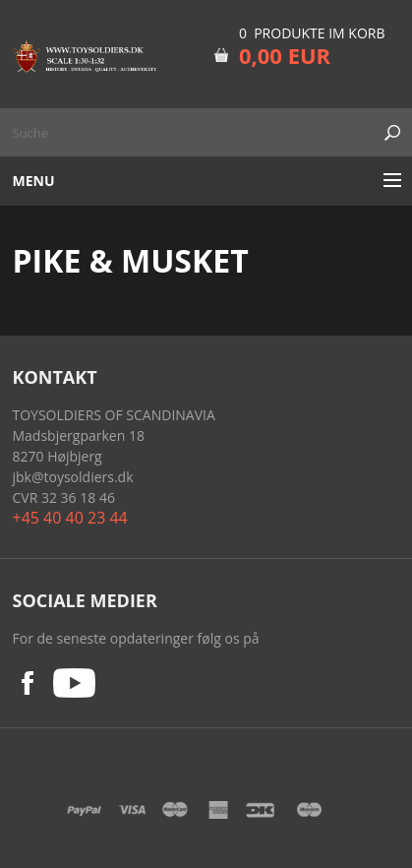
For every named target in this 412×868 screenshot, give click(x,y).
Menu (34, 181)
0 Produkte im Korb (312, 33)
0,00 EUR (285, 55)
